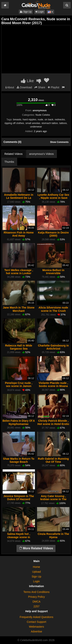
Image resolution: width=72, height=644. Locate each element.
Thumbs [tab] (9, 162)
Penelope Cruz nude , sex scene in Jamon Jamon (19, 386)
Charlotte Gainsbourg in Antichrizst (53, 347)
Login (40, 12)
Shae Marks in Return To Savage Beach (19, 460)
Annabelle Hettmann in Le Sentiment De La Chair (19, 198)
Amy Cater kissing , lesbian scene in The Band (53, 499)
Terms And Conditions (36, 592)
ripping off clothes (14, 123)
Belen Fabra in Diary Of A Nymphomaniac (19, 422)
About (10, 87)
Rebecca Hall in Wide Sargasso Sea (19, 347)
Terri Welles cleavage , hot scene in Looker (19, 272)
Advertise (36, 631)
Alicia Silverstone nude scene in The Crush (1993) (53, 311)
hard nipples (29, 119)
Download (24, 87)
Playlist (53, 87)
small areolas (33, 123)
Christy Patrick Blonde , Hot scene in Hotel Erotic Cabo (53, 424)
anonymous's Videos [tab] (42, 154)
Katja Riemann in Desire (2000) (53, 234)
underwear (36, 127)
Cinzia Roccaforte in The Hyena (53, 535)
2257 (36, 606)
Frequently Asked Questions (36, 617)
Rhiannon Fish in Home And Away (19, 234)
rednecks (60, 119)
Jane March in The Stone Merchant (19, 309)
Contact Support (36, 622)
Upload (36, 572)
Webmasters (36, 627)
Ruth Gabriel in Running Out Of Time (53, 460)
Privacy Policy (36, 597)
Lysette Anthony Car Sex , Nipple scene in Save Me (53, 198)
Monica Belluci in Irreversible (53, 272)
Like (27, 81)
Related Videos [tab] (14, 154)
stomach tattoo (50, 123)
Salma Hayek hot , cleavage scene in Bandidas (19, 537)
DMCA (36, 602)
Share (40, 87)
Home (36, 567)
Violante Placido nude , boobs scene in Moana (53, 384)
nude (40, 119)
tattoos (63, 123)
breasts (17, 119)
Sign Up (26, 12)
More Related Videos (36, 548)
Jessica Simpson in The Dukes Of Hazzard (19, 498)
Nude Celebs (43, 115)
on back (49, 119)
